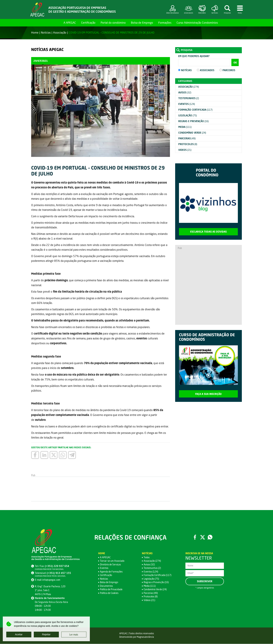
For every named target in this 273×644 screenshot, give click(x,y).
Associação (60, 32)
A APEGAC (70, 23)
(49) (187, 138)
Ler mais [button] (74, 635)
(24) (192, 133)
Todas (147, 557)
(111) (185, 127)
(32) (185, 92)
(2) (189, 98)
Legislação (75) (152, 579)
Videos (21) (150, 600)
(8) (188, 144)
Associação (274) (153, 561)
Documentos (107, 586)
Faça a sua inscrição (208, 394)
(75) (188, 115)
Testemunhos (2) (153, 568)
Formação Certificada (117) (158, 575)
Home (57, 23)
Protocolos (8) (151, 597)
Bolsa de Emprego (142, 23)
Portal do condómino (113, 23)
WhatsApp (210, 537)
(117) (195, 110)
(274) (189, 87)
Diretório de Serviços (111, 565)
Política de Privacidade (112, 589)
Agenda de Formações (112, 572)
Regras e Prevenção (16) (157, 582)
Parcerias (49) (151, 593)
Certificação (88, 23)
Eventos (104, 568)
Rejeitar (46, 634)
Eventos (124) (151, 572)
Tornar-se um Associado (113, 561)
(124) (187, 104)
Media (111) (150, 586)
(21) (185, 150)
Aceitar (19, 634)
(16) (193, 121)
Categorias (185, 81)
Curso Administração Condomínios (197, 23)
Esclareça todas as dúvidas (208, 232)
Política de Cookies (110, 593)
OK (235, 63)
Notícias (46, 32)
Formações (165, 23)
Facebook (195, 537)
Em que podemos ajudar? (194, 56)
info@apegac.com (52, 580)
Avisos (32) (149, 565)
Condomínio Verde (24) (156, 589)
